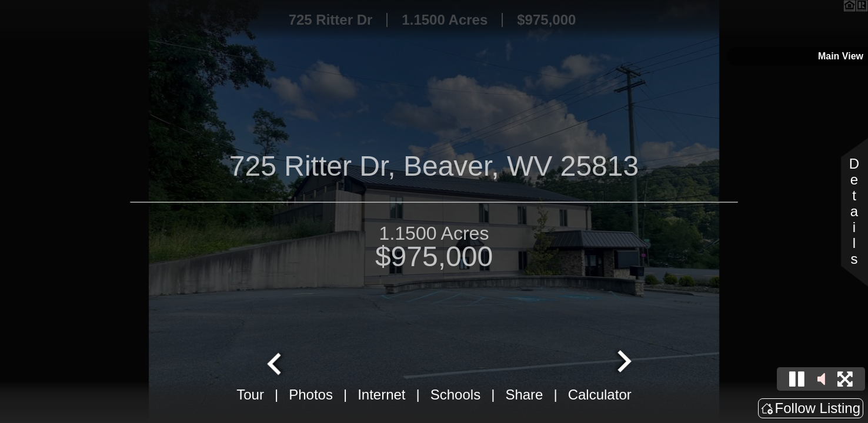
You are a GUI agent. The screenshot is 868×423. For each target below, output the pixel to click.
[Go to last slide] (276, 362)
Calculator (600, 395)
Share (524, 395)
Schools (455, 395)
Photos (311, 395)
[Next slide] (623, 362)
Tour (250, 395)
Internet (381, 395)
